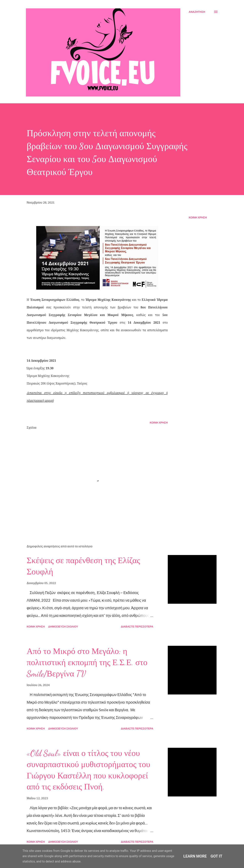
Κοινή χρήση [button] (198, 217)
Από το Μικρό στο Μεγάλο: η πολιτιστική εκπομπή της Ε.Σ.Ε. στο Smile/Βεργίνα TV (87, 662)
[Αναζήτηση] (197, 12)
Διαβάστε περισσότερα (137, 626)
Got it (217, 856)
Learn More (195, 856)
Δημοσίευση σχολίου (63, 626)
